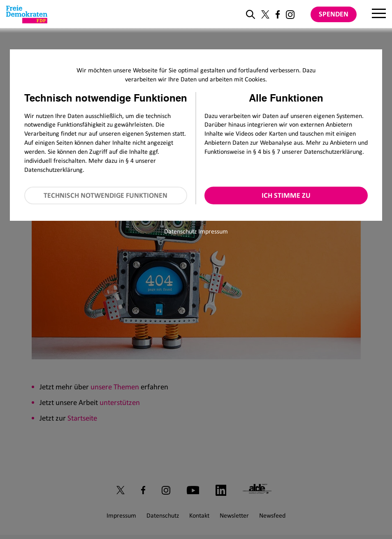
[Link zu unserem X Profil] (265, 14)
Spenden (334, 14)
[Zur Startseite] (27, 14)
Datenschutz (180, 231)
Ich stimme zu (286, 195)
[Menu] (379, 14)
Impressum (213, 231)
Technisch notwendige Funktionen (106, 195)
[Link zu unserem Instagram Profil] (290, 15)
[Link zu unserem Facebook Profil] (278, 14)
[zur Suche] (251, 14)
